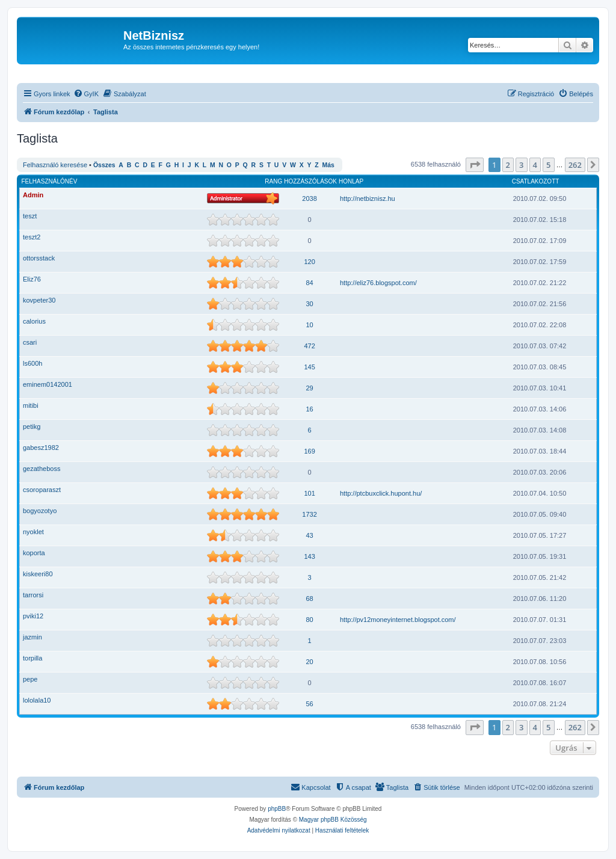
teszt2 (32, 237)
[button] (475, 165)
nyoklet (33, 532)
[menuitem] (86, 94)
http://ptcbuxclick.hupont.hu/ (381, 493)
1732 (309, 514)
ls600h (32, 363)
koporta (34, 553)
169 (309, 451)
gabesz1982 (41, 448)
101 (309, 493)
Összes (104, 165)
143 (309, 556)
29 (309, 388)
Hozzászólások (310, 181)
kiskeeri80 (38, 574)
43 (309, 535)
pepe (30, 679)
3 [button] (521, 165)
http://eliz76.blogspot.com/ (378, 283)
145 (309, 367)
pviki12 (33, 616)
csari (30, 342)
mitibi (31, 405)
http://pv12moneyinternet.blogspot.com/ (398, 620)
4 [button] (535, 165)
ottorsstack (39, 258)
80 (309, 620)
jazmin (32, 637)
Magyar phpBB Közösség (333, 820)
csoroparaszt (42, 490)
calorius (34, 321)
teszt (30, 216)
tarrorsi (33, 595)
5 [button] (548, 165)
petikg (32, 426)
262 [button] (575, 165)
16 (309, 409)
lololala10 (37, 700)
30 (309, 304)
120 (309, 262)
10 (309, 325)
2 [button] (508, 165)
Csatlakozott (536, 181)
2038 (309, 199)
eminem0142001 (48, 384)
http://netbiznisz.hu (368, 199)
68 (309, 599)
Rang (273, 181)
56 (309, 704)
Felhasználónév (50, 181)
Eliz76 (32, 279)
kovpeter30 (39, 300)
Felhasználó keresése (55, 165)
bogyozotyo (40, 511)
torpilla (32, 658)
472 (309, 346)
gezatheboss (42, 469)
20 (309, 662)
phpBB (277, 809)
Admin (33, 195)
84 (309, 283)
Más (328, 165)
